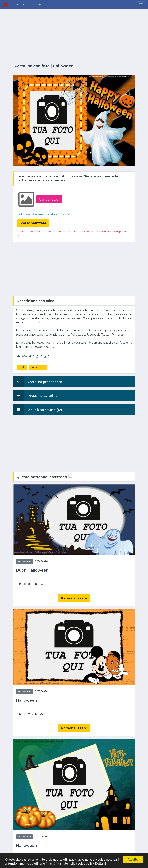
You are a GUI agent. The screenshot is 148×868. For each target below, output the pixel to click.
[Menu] (141, 5)
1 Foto (22, 367)
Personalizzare (74, 598)
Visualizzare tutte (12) (38, 410)
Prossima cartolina (35, 396)
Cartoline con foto (32, 66)
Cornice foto (38, 367)
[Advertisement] (74, 37)
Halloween (63, 66)
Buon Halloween (32, 570)
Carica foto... (49, 199)
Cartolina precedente (38, 382)
